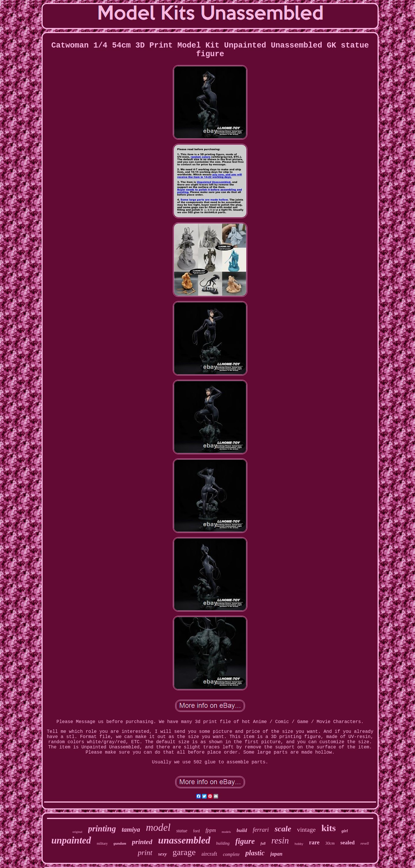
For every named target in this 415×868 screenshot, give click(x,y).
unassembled (184, 840)
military (102, 844)
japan (276, 854)
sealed (348, 842)
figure (245, 841)
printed (142, 842)
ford (196, 831)
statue (182, 831)
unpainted (71, 840)
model (158, 828)
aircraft (209, 854)
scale (283, 829)
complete (231, 854)
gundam (120, 843)
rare (314, 842)
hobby (299, 844)
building (223, 843)
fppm (211, 830)
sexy (163, 854)
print (145, 853)
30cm (330, 843)
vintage (306, 830)
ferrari (261, 830)
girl (345, 831)
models (226, 832)
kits (329, 828)
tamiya (131, 830)
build (242, 830)
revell (365, 843)
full (263, 844)
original (77, 832)
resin (280, 840)
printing (102, 829)
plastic (255, 853)
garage (184, 852)
